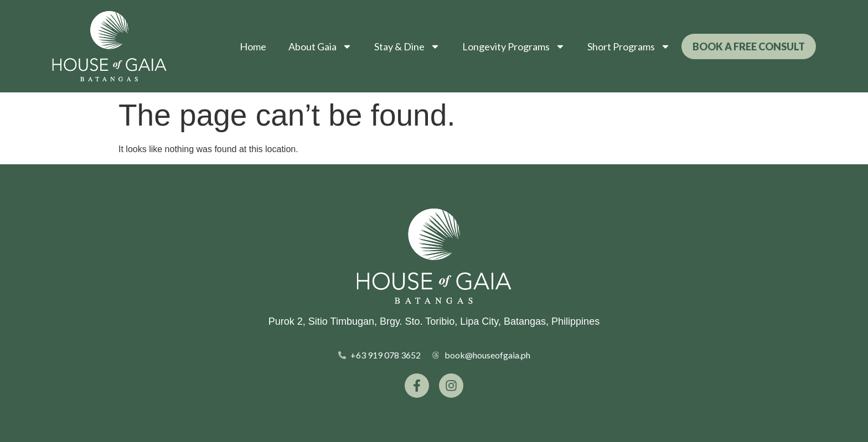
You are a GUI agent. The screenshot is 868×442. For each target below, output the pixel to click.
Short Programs (629, 46)
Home (253, 46)
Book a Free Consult (749, 46)
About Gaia (320, 46)
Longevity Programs (514, 46)
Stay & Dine (407, 46)
